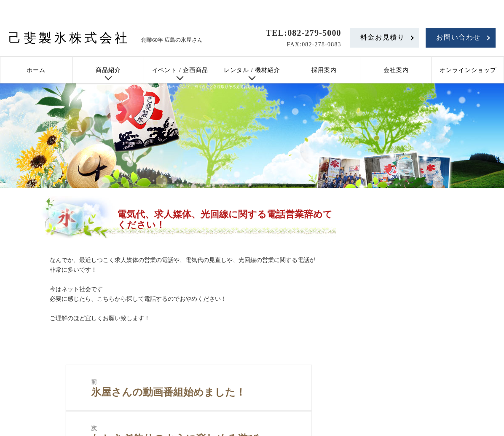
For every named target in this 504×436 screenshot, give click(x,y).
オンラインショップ (468, 70)
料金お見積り (383, 37)
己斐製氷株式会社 (69, 38)
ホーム (36, 70)
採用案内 (324, 70)
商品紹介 (108, 70)
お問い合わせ (458, 37)
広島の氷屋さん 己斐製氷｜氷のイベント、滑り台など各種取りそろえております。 (192, 87)
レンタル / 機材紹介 (252, 70)
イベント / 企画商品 (180, 70)
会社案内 (396, 70)
